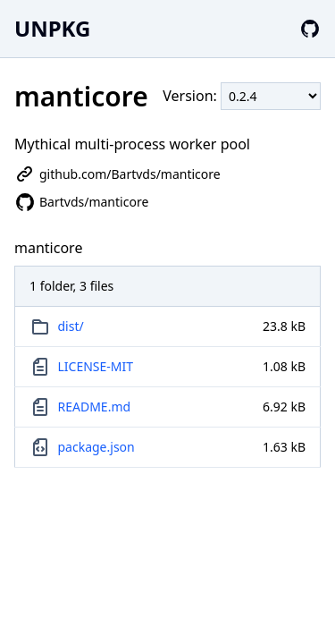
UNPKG (52, 28)
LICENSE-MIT (96, 366)
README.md (95, 407)
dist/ (71, 326)
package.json (96, 447)
